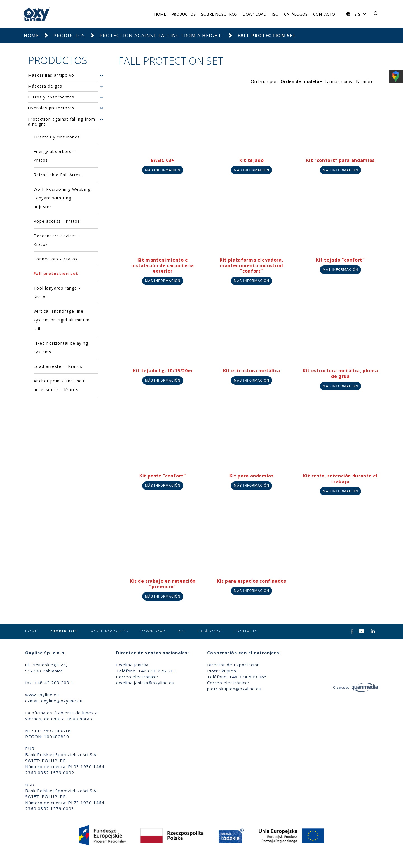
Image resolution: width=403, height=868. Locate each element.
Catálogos (296, 14)
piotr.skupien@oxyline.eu (234, 689)
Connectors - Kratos (56, 259)
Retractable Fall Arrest (58, 175)
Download (255, 14)
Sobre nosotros (219, 14)
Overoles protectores (51, 108)
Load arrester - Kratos (58, 366)
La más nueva (339, 81)
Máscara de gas (45, 86)
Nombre (365, 81)
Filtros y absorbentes (51, 97)
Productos (184, 14)
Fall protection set (56, 273)
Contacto (324, 14)
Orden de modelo (300, 81)
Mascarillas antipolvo (51, 75)
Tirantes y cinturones (57, 137)
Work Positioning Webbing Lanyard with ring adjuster (62, 198)
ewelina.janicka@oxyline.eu (145, 683)
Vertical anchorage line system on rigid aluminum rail (62, 320)
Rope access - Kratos (57, 221)
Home (160, 14)
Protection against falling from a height (161, 36)
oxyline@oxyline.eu (62, 701)
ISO (275, 14)
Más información (163, 170)
